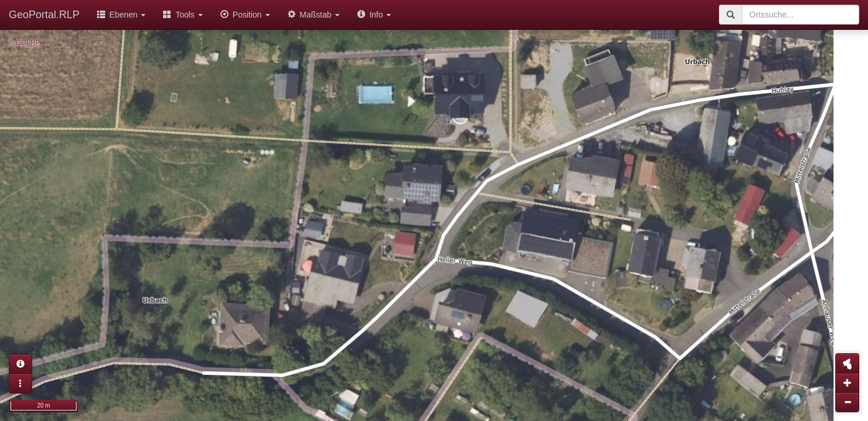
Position (245, 15)
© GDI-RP (25, 43)
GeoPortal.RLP (44, 15)
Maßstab (314, 15)
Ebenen (121, 15)
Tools (183, 15)
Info (374, 15)
